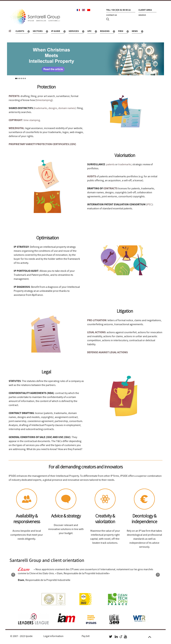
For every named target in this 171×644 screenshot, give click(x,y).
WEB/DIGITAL (16, 128)
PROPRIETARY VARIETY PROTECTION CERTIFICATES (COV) (42, 144)
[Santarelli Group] (10, 31)
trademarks (41, 108)
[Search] (108, 19)
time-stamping (32, 120)
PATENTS (14, 96)
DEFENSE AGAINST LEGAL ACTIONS (107, 352)
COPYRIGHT (16, 120)
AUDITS (92, 176)
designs (53, 108)
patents (110, 164)
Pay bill (86, 636)
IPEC (149, 204)
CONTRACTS (110, 188)
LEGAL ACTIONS (96, 332)
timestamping (44, 100)
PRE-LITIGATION (97, 320)
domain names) (67, 108)
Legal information (53, 636)
